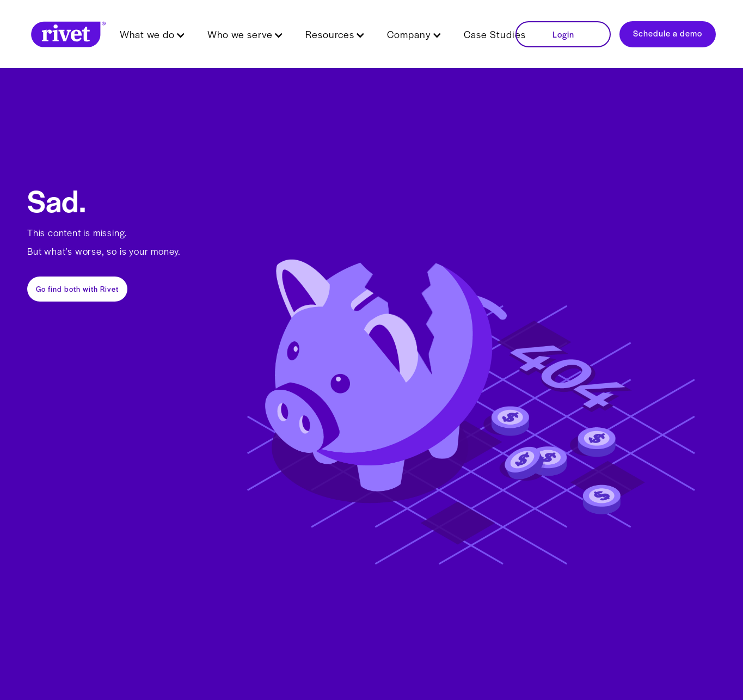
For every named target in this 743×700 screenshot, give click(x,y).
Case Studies (495, 34)
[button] (153, 34)
